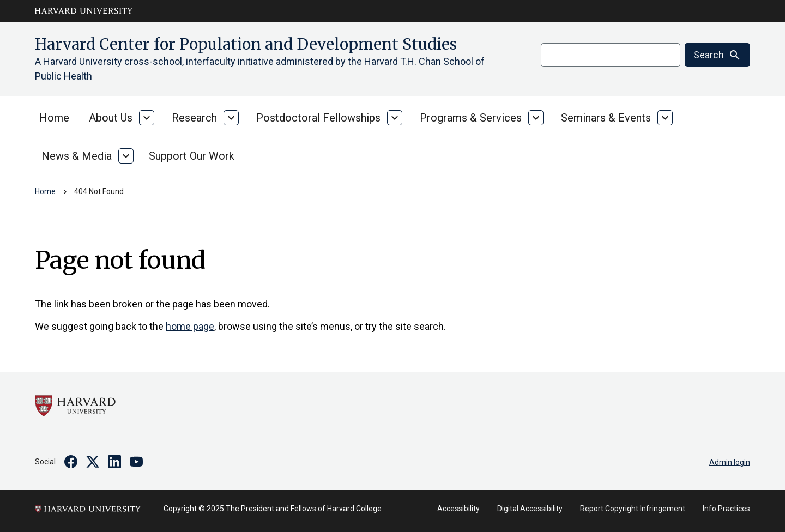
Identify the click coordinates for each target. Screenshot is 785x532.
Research (194, 118)
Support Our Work (192, 156)
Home (54, 118)
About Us (111, 118)
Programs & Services (471, 118)
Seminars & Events (606, 118)
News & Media (77, 156)
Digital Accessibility (530, 509)
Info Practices (726, 509)
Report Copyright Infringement (633, 509)
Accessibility (458, 509)
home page (190, 326)
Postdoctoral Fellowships (318, 118)
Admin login (730, 462)
